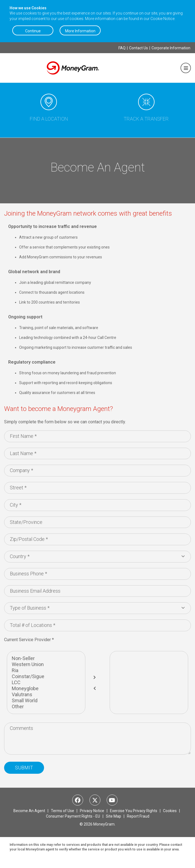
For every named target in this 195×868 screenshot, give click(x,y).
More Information (80, 31)
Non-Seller (46, 658)
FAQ (122, 48)
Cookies (170, 811)
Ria (46, 670)
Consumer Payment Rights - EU (73, 816)
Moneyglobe (46, 689)
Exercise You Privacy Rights (134, 811)
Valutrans (46, 695)
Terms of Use (63, 811)
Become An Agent (30, 811)
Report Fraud (138, 816)
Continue (33, 31)
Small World (46, 701)
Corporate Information (171, 48)
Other (46, 707)
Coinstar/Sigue (46, 676)
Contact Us (139, 48)
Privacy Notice (92, 811)
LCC (46, 683)
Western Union (46, 664)
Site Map (114, 816)
